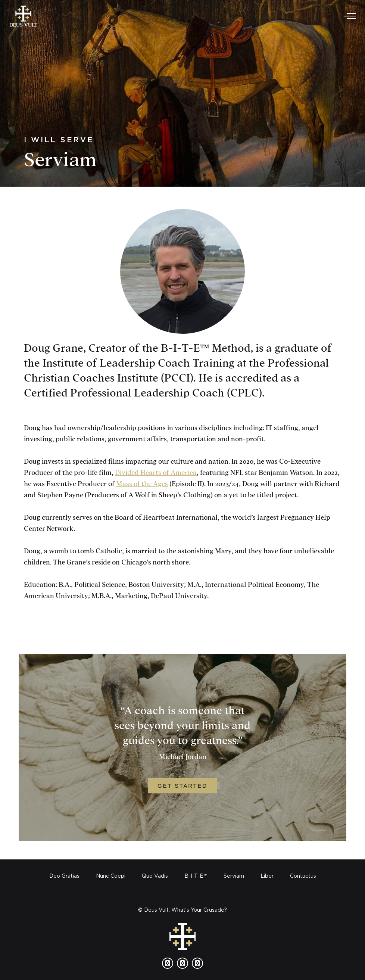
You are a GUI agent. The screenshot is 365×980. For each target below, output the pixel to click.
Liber (267, 876)
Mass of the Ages (142, 484)
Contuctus (303, 876)
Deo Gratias (64, 876)
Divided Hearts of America (156, 473)
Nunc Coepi (111, 876)
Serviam (234, 876)
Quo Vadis (155, 876)
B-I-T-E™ (196, 876)
